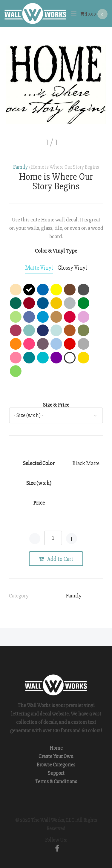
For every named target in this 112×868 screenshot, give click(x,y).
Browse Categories (56, 765)
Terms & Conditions (56, 782)
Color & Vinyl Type (56, 251)
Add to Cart (56, 559)
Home (56, 748)
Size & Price (56, 405)
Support (56, 773)
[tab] (39, 268)
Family (20, 167)
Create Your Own (56, 756)
